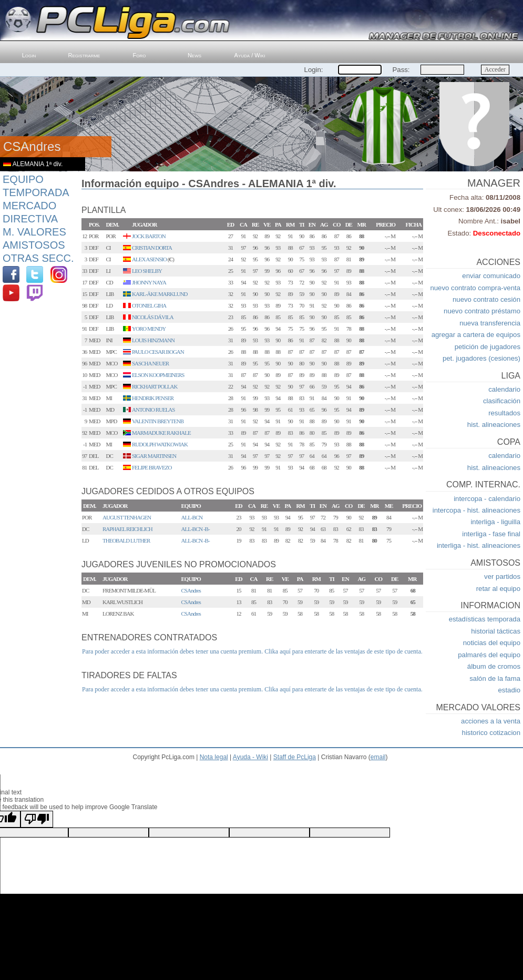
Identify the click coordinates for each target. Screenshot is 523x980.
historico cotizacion (491, 733)
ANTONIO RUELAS (153, 410)
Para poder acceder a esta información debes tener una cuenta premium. (172, 651)
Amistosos (34, 245)
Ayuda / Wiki (250, 55)
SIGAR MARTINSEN (154, 456)
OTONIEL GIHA (149, 305)
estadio (509, 690)
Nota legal (214, 757)
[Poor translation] (37, 819)
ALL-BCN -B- (196, 529)
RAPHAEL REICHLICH (127, 529)
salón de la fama (495, 678)
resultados (504, 413)
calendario (504, 389)
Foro (140, 55)
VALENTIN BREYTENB (158, 421)
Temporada (36, 192)
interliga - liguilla (495, 522)
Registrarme (84, 55)
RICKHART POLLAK (155, 386)
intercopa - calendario (487, 499)
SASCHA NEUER (150, 363)
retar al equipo (498, 589)
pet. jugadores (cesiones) (481, 358)
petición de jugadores (488, 347)
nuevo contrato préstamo (482, 311)
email (378, 757)
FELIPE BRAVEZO (152, 467)
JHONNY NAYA (149, 282)
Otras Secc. (38, 258)
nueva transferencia (490, 323)
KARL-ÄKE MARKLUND (160, 294)
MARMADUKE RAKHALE (161, 433)
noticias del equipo (492, 643)
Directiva (30, 219)
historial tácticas (496, 631)
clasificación (502, 401)
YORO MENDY (149, 329)
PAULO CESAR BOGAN (158, 352)
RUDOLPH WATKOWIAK (160, 444)
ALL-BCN (192, 517)
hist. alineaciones (494, 425)
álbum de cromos (494, 666)
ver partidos (502, 576)
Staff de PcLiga (295, 757)
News (194, 55)
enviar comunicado (491, 276)
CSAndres (191, 590)
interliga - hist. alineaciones (479, 545)
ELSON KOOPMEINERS (158, 375)
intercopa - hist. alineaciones (476, 510)
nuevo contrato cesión (486, 299)
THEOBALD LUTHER (126, 540)
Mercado (29, 206)
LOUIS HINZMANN (153, 340)
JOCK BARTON (149, 236)
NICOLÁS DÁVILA (153, 317)
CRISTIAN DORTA (152, 248)
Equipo (23, 179)
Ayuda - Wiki (250, 757)
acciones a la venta (491, 721)
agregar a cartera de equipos (476, 335)
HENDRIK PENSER (153, 398)
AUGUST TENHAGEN (127, 517)
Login (29, 55)
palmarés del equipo (489, 655)
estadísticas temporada (485, 619)
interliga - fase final (491, 534)
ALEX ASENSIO (149, 259)
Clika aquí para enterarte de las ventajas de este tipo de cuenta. (343, 651)
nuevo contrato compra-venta (475, 288)
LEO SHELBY (147, 271)
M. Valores (34, 232)
